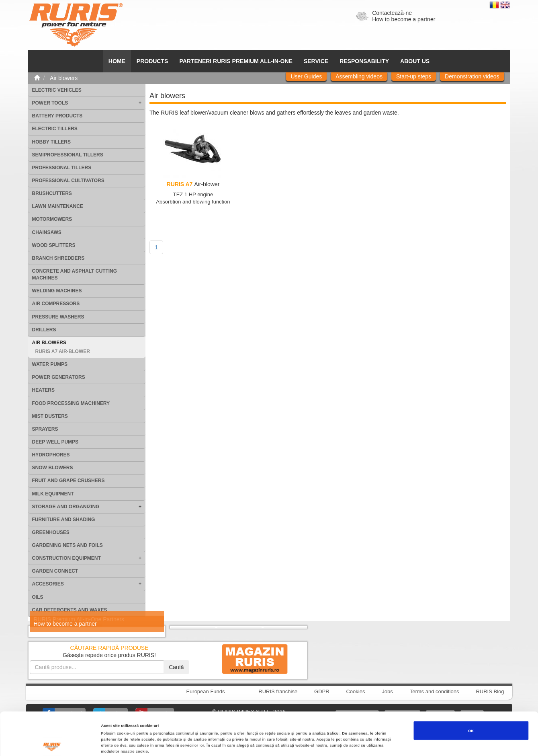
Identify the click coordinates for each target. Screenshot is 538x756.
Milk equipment (53, 494)
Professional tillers (62, 168)
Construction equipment (66, 558)
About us (415, 61)
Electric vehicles (57, 90)
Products (152, 61)
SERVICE (316, 61)
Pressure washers (58, 317)
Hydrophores (51, 455)
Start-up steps (414, 76)
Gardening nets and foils (68, 545)
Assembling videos (359, 76)
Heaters (43, 390)
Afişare (321, 743)
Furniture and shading (64, 520)
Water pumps (50, 364)
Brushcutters (52, 193)
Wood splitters (54, 245)
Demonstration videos (472, 76)
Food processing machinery (71, 403)
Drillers (44, 330)
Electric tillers (55, 129)
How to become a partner (404, 19)
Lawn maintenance (58, 206)
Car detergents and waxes (70, 610)
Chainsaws (47, 232)
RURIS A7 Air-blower (63, 351)
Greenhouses (51, 532)
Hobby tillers (51, 142)
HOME (117, 61)
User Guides (306, 76)
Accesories (48, 584)
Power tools (50, 103)
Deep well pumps (55, 442)
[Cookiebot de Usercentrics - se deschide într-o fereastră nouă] (52, 743)
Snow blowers (53, 468)
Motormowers (52, 219)
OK (471, 690)
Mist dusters (50, 416)
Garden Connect (55, 571)
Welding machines (57, 291)
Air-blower (193, 184)
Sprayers (45, 429)
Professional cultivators (68, 181)
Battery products (57, 116)
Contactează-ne (392, 13)
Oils (38, 597)
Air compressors (56, 304)
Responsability (364, 61)
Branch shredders (58, 258)
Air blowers (49, 343)
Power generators (59, 377)
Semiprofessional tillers (68, 155)
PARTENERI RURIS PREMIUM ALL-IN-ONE (236, 61)
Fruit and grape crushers (69, 481)
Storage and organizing (66, 507)
